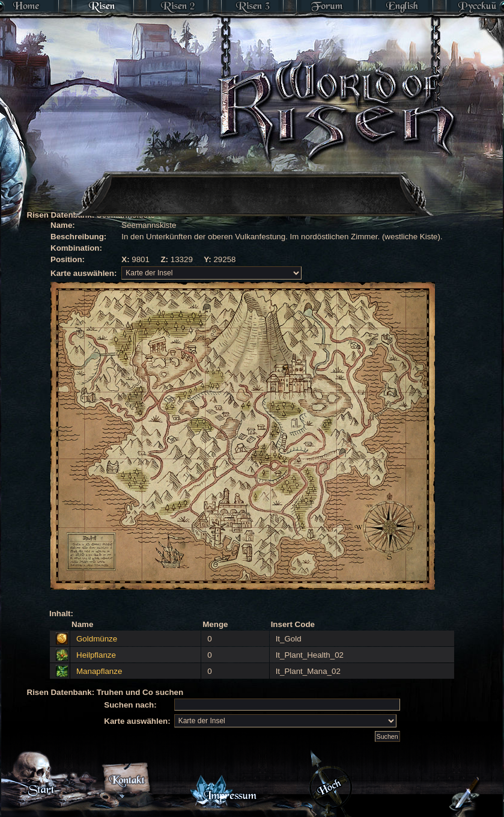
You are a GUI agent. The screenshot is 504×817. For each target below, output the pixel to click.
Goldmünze (97, 639)
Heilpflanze (96, 655)
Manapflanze (99, 671)
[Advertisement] (214, 177)
